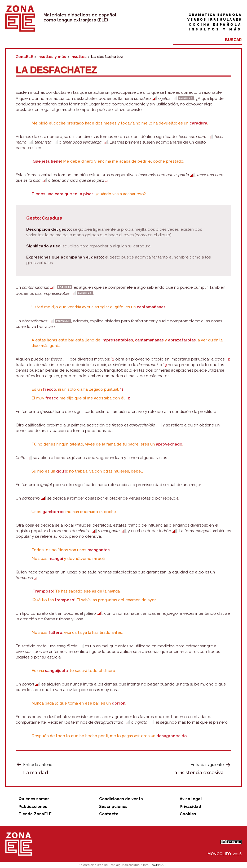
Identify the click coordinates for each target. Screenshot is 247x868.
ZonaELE (24, 57)
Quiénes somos (34, 799)
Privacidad (190, 807)
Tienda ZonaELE (35, 814)
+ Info (145, 865)
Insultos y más (215, 29)
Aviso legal (191, 799)
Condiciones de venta (121, 799)
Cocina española (215, 25)
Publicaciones (33, 807)
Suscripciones (113, 807)
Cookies (188, 814)
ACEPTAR (159, 865)
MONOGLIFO (219, 854)
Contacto (109, 814)
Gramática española (215, 15)
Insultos (79, 57)
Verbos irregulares (215, 20)
